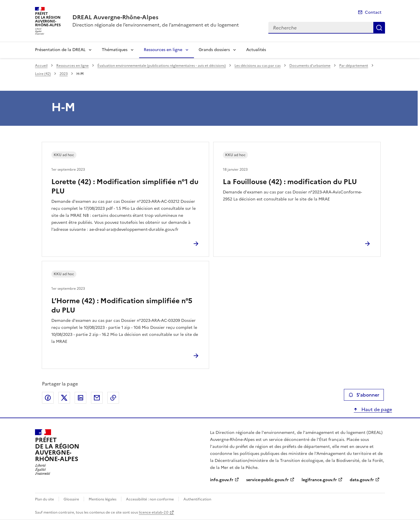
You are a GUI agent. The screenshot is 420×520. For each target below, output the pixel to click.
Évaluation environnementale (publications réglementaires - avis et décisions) (162, 66)
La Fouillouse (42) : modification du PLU (290, 182)
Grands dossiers (214, 50)
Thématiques (115, 50)
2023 (64, 74)
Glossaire (71, 499)
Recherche (379, 28)
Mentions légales (103, 499)
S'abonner (364, 395)
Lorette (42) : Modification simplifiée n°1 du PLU (125, 186)
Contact (373, 12)
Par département (354, 66)
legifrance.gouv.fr (319, 480)
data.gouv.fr (362, 480)
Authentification (197, 499)
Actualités (256, 50)
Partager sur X (64, 398)
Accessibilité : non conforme (150, 499)
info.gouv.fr (222, 480)
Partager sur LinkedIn (80, 398)
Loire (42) (43, 74)
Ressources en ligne (163, 50)
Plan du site (44, 499)
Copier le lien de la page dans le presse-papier (113, 398)
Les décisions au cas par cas (258, 66)
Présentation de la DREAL (60, 50)
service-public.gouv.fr (267, 480)
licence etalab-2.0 (154, 512)
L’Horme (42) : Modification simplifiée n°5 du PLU (122, 306)
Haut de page (376, 409)
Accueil (41, 66)
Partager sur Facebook (48, 398)
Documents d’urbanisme (310, 66)
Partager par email (97, 398)
